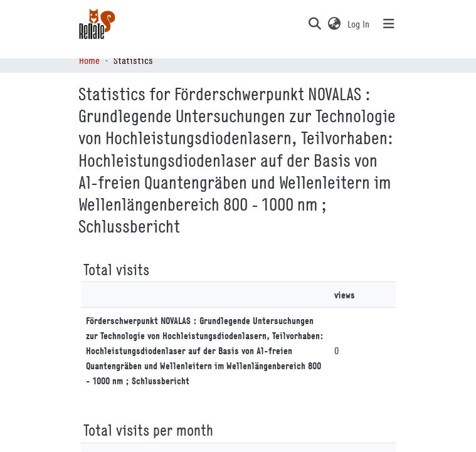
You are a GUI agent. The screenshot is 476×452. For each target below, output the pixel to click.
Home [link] (89, 60)
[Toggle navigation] (389, 24)
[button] (315, 24)
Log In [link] (359, 24)
